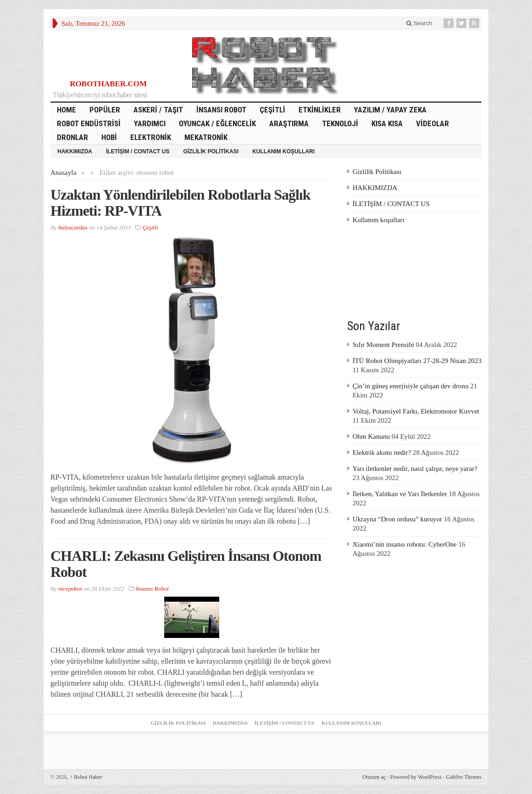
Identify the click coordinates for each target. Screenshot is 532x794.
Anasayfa (64, 173)
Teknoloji (340, 123)
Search (419, 23)
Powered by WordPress (416, 777)
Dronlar (72, 137)
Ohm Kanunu (371, 436)
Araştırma (289, 123)
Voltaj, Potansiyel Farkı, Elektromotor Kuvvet (416, 411)
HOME (66, 110)
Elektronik (151, 137)
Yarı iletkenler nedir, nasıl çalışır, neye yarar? (415, 469)
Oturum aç (374, 777)
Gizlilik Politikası (211, 151)
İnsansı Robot (221, 110)
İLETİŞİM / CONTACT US (138, 151)
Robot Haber (86, 777)
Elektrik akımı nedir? (382, 453)
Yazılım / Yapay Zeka (390, 110)
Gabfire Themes (464, 777)
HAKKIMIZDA (75, 151)
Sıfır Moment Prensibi (383, 345)
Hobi (109, 137)
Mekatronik (206, 137)
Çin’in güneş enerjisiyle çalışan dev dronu (411, 386)
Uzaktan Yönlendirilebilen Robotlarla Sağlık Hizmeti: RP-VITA (180, 203)
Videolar (432, 123)
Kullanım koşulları (283, 151)
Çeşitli (272, 110)
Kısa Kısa (387, 123)
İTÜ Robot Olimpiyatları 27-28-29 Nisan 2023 (417, 361)
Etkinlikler (320, 110)
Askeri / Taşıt (158, 110)
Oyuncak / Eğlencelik (217, 123)
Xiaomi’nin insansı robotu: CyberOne (405, 544)
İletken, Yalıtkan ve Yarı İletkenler (400, 494)
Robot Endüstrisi (89, 123)
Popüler (105, 110)
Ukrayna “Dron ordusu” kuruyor (397, 519)
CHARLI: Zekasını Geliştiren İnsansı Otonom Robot (186, 564)
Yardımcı (150, 123)
